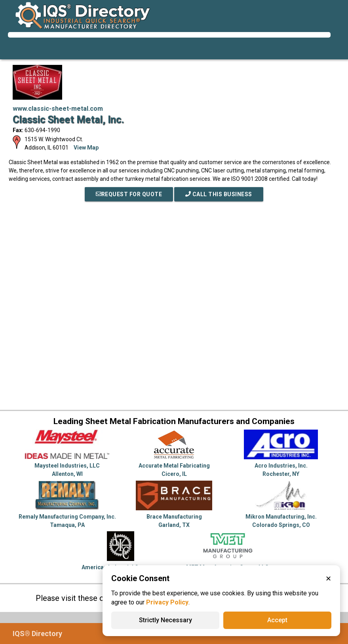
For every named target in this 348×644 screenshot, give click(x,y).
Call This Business (219, 194)
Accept (277, 620)
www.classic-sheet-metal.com (58, 109)
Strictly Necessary (165, 620)
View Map (86, 148)
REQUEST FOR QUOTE (129, 194)
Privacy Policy (167, 602)
